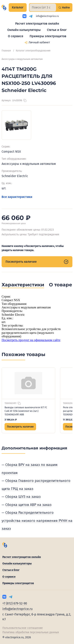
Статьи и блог (57, 30)
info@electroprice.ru (47, 16)
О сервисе (16, 36)
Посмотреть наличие (37, 262)
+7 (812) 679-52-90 (15, 603)
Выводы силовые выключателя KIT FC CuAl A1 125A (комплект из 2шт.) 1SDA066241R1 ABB (26, 411)
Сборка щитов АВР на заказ (28, 505)
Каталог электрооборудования (33, 51)
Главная (6, 51)
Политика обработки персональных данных (31, 632)
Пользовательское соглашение (23, 628)
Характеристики (23, 285)
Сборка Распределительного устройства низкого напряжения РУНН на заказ (37, 521)
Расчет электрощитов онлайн (37, 24)
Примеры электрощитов (48, 36)
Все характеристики (17, 197)
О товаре (60, 285)
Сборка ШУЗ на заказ (23, 497)
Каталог (18, 7)
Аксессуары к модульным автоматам (22, 59)
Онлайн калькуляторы (24, 30)
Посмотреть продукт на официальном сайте (31, 340)
